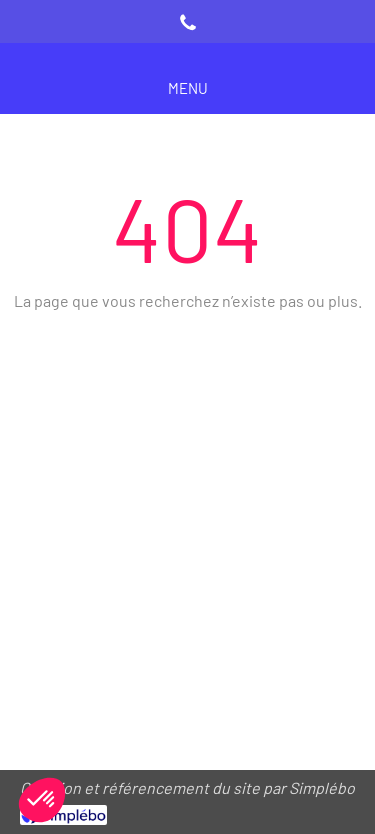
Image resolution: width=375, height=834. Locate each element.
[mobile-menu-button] (188, 88)
